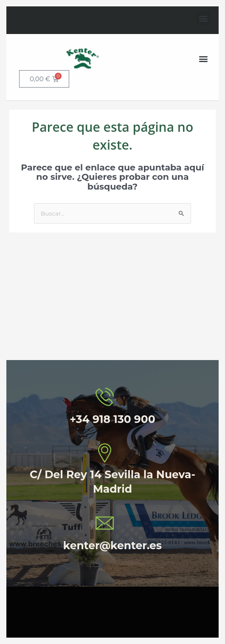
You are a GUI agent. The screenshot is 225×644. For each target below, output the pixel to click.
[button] (203, 18)
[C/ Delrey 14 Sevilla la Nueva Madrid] (112, 301)
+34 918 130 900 (112, 419)
